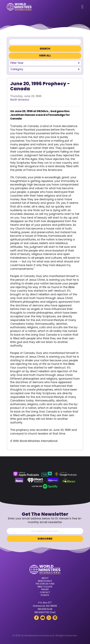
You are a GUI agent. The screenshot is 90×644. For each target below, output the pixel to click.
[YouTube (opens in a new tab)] (43, 618)
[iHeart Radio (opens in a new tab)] (35, 480)
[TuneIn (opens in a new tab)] (47, 474)
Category (17, 69)
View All (45, 56)
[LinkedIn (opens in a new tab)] (55, 618)
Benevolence (45, 581)
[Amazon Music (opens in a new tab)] (53, 480)
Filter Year (17, 63)
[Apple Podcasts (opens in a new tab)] (26, 474)
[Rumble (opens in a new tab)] (49, 618)
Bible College (45, 587)
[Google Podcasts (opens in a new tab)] (66, 474)
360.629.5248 (45, 609)
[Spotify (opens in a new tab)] (45, 486)
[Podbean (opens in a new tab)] (69, 480)
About (45, 578)
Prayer (45, 590)
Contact (45, 592)
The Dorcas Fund (45, 584)
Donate (45, 595)
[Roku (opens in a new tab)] (19, 480)
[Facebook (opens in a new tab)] (36, 618)
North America (20, 100)
